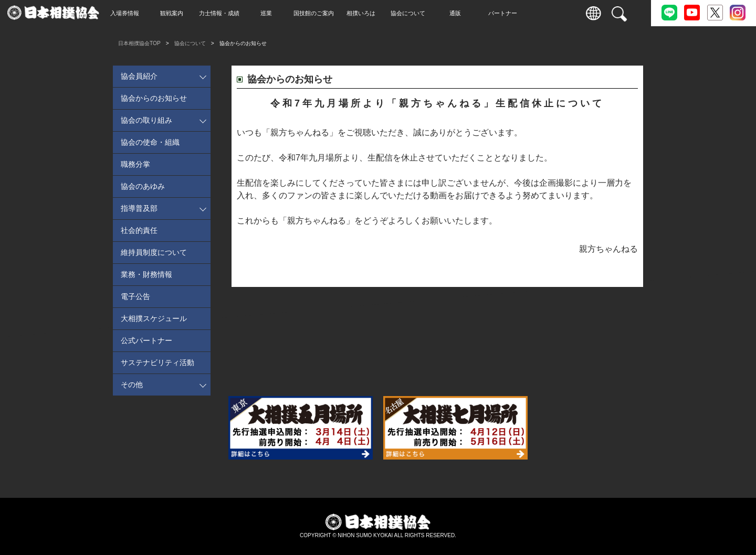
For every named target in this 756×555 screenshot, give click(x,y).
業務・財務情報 (146, 274)
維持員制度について (154, 252)
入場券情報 (147, 13)
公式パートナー (146, 340)
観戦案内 (194, 13)
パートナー (525, 13)
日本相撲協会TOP (139, 43)
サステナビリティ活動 (157, 362)
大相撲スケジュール (154, 318)
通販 (478, 13)
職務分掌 (135, 164)
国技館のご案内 (336, 13)
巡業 (289, 13)
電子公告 (135, 296)
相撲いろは (384, 13)
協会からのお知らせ (154, 98)
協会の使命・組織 (150, 142)
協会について (430, 13)
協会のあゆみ (143, 186)
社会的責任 (139, 230)
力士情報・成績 (242, 13)
